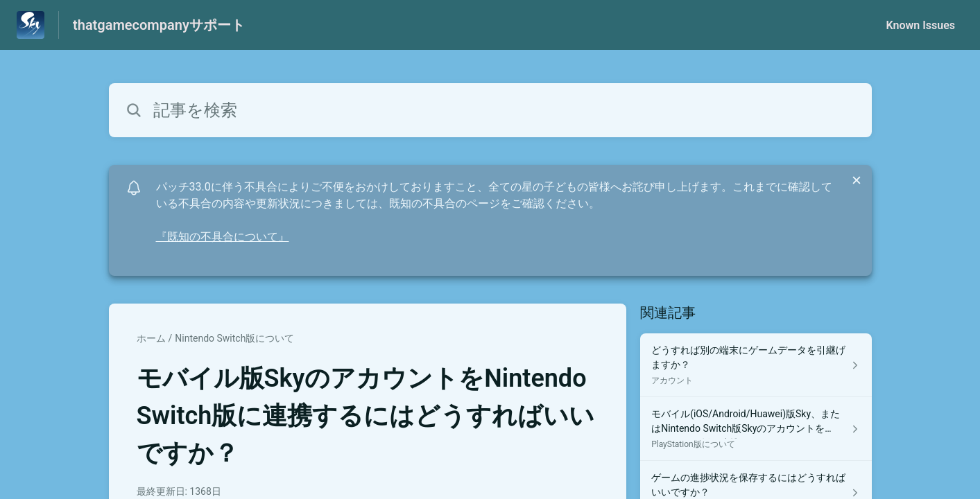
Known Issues (920, 25)
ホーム (151, 338)
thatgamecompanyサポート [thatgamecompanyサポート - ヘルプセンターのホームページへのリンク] (159, 25)
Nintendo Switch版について (234, 338)
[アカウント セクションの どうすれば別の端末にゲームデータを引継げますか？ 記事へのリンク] (756, 365)
